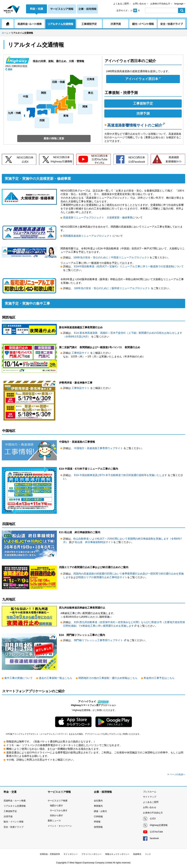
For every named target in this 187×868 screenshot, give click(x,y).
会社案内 (98, 801)
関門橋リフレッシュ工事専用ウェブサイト (98, 640)
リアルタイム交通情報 (15, 806)
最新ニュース (54, 821)
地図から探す (56, 806)
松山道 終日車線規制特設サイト (94, 542)
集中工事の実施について (19, 678)
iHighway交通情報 (159, 825)
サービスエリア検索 (58, 801)
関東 (85, 107)
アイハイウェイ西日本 (143, 79)
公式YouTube (156, 832)
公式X (153, 819)
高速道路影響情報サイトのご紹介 (136, 125)
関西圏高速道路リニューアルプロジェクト (88, 236)
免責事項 (137, 854)
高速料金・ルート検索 (15, 801)
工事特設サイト (81, 353)
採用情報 (98, 827)
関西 (44, 93)
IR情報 (97, 822)
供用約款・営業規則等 (50, 854)
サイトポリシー (71, 854)
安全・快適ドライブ (14, 827)
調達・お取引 (100, 811)
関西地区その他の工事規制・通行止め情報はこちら (108, 678)
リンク (148, 854)
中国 (25, 96)
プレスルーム (150, 792)
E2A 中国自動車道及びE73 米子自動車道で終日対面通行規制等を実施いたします (121, 475)
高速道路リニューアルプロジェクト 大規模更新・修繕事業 (98, 218)
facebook (154, 838)
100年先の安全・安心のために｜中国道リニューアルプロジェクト (111, 257)
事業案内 (98, 806)
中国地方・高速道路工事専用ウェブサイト (99, 448)
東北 (91, 93)
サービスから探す (59, 811)
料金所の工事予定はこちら (159, 678)
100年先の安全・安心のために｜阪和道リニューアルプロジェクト (112, 288)
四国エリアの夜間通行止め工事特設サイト (103, 577)
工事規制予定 (143, 103)
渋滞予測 (143, 114)
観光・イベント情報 (14, 822)
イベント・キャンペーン (60, 826)
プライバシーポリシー (91, 854)
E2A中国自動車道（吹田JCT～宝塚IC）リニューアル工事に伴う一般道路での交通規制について (129, 266)
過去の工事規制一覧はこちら (56, 678)
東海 (66, 116)
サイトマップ (150, 797)
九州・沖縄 (14, 113)
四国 (42, 120)
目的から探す (56, 815)
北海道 (91, 79)
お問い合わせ (140, 4)
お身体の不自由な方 (160, 4)
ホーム (5, 33)
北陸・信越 (58, 82)
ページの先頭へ (177, 774)
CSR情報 (98, 817)
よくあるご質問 (121, 4)
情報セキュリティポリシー (117, 854)
